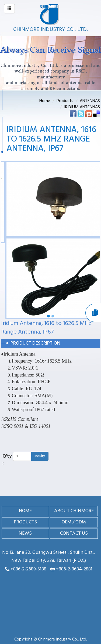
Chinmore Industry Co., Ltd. (50, 30)
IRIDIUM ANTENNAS (82, 107)
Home (45, 101)
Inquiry (40, 456)
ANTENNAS (90, 101)
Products (65, 101)
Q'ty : (7, 460)
